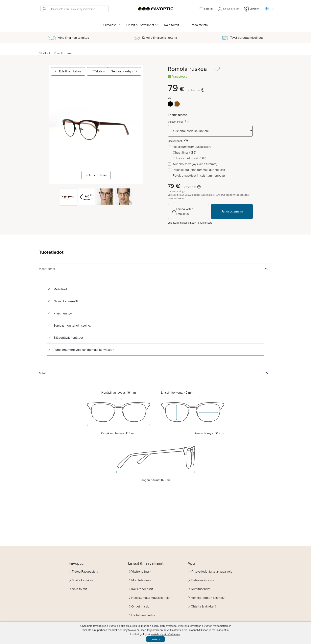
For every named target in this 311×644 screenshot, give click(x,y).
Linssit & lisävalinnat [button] (140, 25)
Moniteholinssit (142, 580)
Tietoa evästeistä (203, 580)
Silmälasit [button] (110, 25)
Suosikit (206, 9)
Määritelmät (47, 269)
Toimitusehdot (201, 589)
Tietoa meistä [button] (198, 25)
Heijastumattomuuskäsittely (150, 598)
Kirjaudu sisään (228, 9)
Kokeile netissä (96, 175)
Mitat (42, 373)
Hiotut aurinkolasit (144, 615)
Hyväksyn (155, 639)
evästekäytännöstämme (166, 634)
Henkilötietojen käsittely (208, 598)
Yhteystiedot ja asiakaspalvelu (212, 571)
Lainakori (252, 9)
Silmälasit (44, 53)
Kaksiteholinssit (142, 589)
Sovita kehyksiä (83, 580)
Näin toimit (172, 25)
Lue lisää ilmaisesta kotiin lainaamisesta (190, 223)
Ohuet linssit (140, 606)
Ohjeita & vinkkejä (203, 606)
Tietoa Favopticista (85, 571)
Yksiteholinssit (141, 571)
